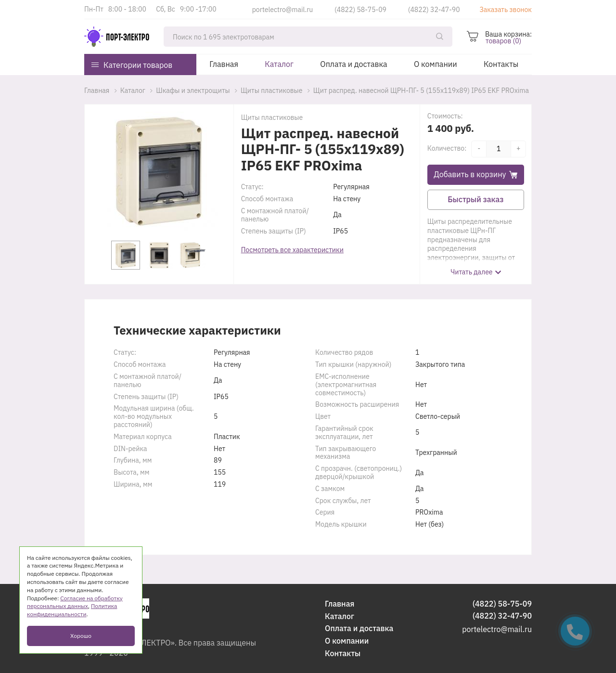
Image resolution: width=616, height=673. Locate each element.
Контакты (501, 64)
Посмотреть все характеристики (292, 250)
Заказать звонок (506, 10)
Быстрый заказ (475, 199)
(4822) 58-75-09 (360, 10)
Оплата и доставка (353, 64)
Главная (224, 64)
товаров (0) (503, 41)
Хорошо (81, 636)
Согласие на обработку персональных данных (75, 602)
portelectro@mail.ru (283, 10)
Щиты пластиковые (272, 117)
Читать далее (471, 272)
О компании (436, 64)
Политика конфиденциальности (72, 610)
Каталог (279, 64)
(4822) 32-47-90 (434, 10)
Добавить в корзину (475, 174)
